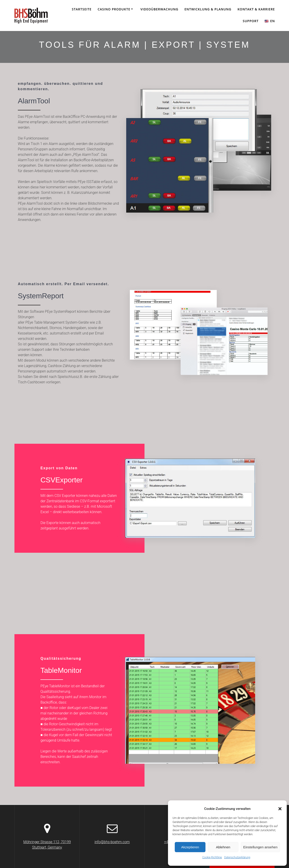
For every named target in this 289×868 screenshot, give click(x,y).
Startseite (82, 9)
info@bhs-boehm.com (112, 842)
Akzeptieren (190, 847)
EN (270, 21)
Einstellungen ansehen (260, 847)
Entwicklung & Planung (208, 9)
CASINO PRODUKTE (114, 9)
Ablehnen (223, 847)
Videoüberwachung (159, 9)
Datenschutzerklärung (237, 857)
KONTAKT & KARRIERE (256, 9)
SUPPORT (251, 21)
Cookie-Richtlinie (212, 857)
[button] (280, 809)
